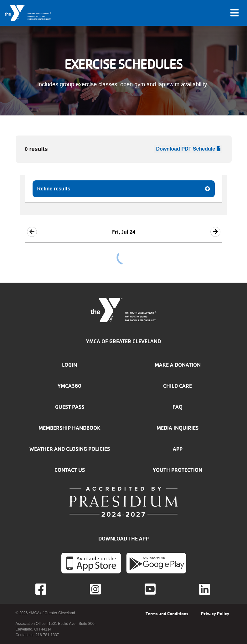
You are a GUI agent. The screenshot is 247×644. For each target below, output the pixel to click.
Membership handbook (69, 428)
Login (69, 365)
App (178, 449)
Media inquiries (178, 428)
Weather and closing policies (70, 449)
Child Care (178, 386)
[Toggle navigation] (234, 13)
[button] (32, 232)
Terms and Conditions (167, 614)
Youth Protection (178, 470)
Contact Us (70, 470)
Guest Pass (70, 407)
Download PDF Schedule (188, 149)
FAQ (178, 407)
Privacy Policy (215, 614)
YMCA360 (69, 386)
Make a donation (178, 365)
